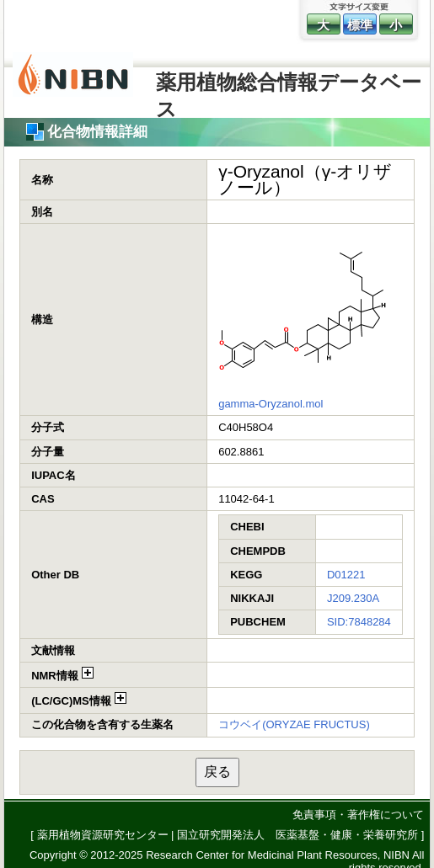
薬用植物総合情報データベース (289, 90)
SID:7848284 (359, 622)
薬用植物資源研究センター (103, 835)
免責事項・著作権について (358, 815)
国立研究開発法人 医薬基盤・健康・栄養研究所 (297, 835)
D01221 (346, 575)
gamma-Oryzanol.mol (271, 404)
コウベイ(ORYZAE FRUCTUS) (294, 724)
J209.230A (353, 598)
